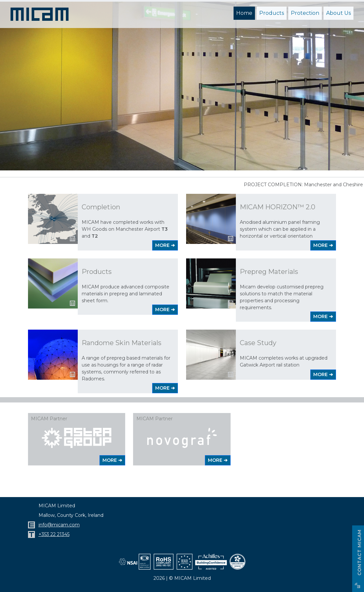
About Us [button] (338, 13)
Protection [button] (305, 13)
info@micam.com (59, 524)
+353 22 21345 (54, 534)
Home (244, 13)
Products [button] (272, 13)
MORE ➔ (165, 245)
